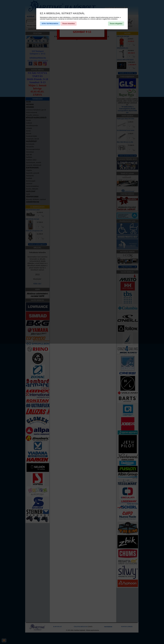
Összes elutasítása (69, 24)
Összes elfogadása (116, 24)
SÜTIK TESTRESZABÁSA (50, 24)
